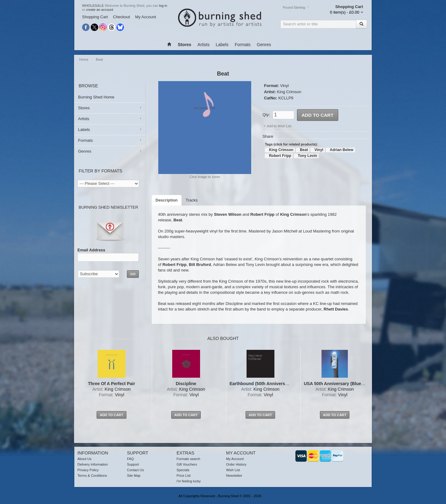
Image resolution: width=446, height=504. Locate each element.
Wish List (233, 470)
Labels (222, 45)
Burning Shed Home (96, 97)
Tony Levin (308, 156)
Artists (204, 45)
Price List (184, 476)
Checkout (122, 17)
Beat (100, 59)
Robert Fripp (280, 156)
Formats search (188, 459)
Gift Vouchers (187, 464)
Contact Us (135, 470)
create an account (100, 10)
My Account (145, 17)
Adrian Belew (342, 150)
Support (133, 464)
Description (167, 200)
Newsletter (234, 476)
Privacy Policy (88, 470)
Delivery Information (93, 464)
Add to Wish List (279, 126)
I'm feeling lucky (189, 481)
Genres (264, 45)
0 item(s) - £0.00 (345, 12)
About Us (84, 459)
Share (268, 136)
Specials (183, 470)
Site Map (134, 476)
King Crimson (289, 92)
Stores (84, 108)
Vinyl (284, 86)
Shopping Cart (95, 17)
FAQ (130, 459)
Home (84, 59)
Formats (243, 45)
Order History (236, 464)
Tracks (192, 200)
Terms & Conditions (92, 476)
